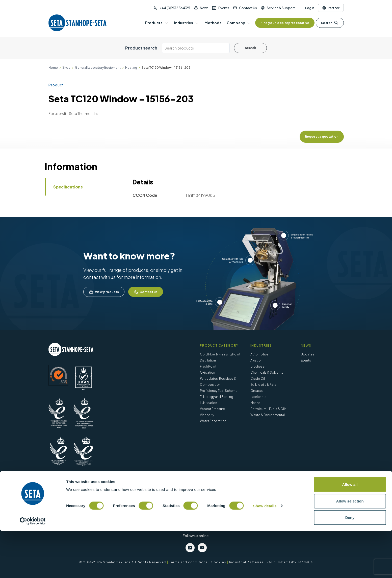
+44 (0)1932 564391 (175, 8)
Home (53, 68)
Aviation (256, 360)
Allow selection (350, 548)
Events (224, 8)
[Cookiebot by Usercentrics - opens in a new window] (33, 568)
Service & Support (281, 8)
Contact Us (248, 8)
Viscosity (207, 415)
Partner (331, 8)
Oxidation (207, 372)
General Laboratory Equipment (98, 68)
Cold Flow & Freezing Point (220, 354)
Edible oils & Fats (263, 385)
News (204, 8)
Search (330, 23)
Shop (66, 68)
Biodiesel (258, 366)
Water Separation (213, 421)
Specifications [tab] (68, 187)
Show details (265, 553)
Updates (308, 354)
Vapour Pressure (212, 409)
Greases (257, 391)
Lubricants (258, 397)
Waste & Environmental (268, 415)
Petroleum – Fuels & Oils (268, 409)
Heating (131, 68)
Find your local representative (285, 23)
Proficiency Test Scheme (219, 391)
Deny (350, 564)
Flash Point (208, 366)
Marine (255, 403)
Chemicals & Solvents (267, 372)
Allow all (350, 531)
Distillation (208, 360)
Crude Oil (258, 379)
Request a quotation (322, 137)
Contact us (146, 292)
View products (104, 292)
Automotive (259, 354)
